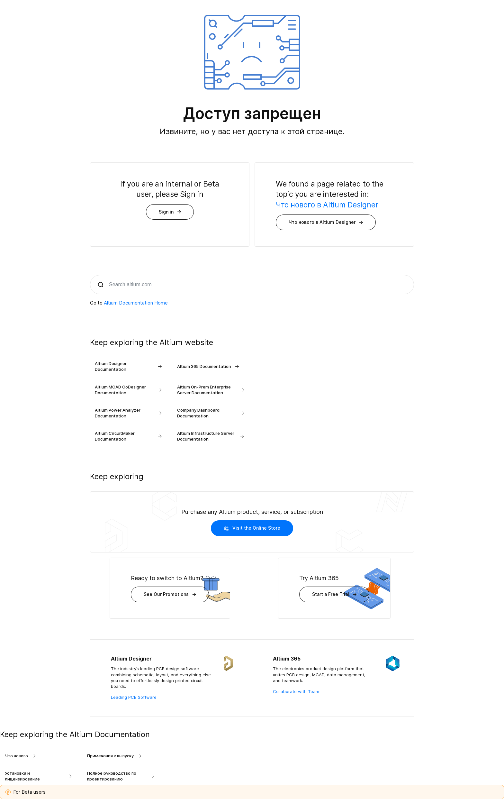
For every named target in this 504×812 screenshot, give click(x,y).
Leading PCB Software (134, 697)
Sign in (170, 212)
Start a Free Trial (334, 594)
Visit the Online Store (252, 528)
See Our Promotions (170, 594)
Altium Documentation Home (136, 303)
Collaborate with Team (296, 691)
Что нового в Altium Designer (327, 205)
